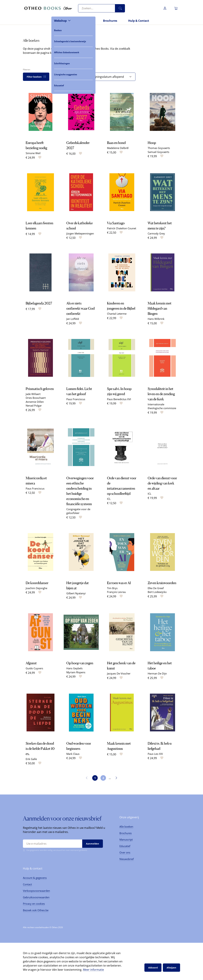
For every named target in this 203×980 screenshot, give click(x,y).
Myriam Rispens (76, 672)
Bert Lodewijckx (157, 592)
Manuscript (126, 839)
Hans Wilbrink (156, 319)
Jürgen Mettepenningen (80, 233)
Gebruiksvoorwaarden (36, 897)
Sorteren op (88, 70)
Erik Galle (31, 759)
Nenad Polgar (34, 406)
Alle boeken (126, 827)
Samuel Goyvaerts (158, 152)
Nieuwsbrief (127, 859)
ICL (109, 499)
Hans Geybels (74, 668)
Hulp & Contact (139, 21)
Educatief (125, 846)
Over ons (125, 852)
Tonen (55, 70)
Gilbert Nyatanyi (76, 593)
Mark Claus (73, 754)
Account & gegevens (35, 878)
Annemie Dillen (35, 402)
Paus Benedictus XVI (119, 399)
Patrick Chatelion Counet (122, 228)
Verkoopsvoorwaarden (36, 891)
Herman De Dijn (157, 673)
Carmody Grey (156, 233)
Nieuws (87, 21)
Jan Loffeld (73, 319)
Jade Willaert (33, 394)
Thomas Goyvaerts (159, 148)
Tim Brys (112, 588)
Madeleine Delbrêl (118, 148)
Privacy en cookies (34, 904)
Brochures (110, 21)
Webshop (60, 21)
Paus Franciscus (76, 399)
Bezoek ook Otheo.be (36, 910)
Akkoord (153, 968)
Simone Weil (33, 153)
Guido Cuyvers (34, 668)
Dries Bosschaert (36, 398)
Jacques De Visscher (119, 673)
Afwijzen (171, 968)
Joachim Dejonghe (36, 588)
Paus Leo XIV (155, 754)
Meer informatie (93, 970)
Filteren (27, 70)
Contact (27, 884)
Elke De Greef (156, 588)
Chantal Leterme (117, 314)
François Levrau (116, 592)
